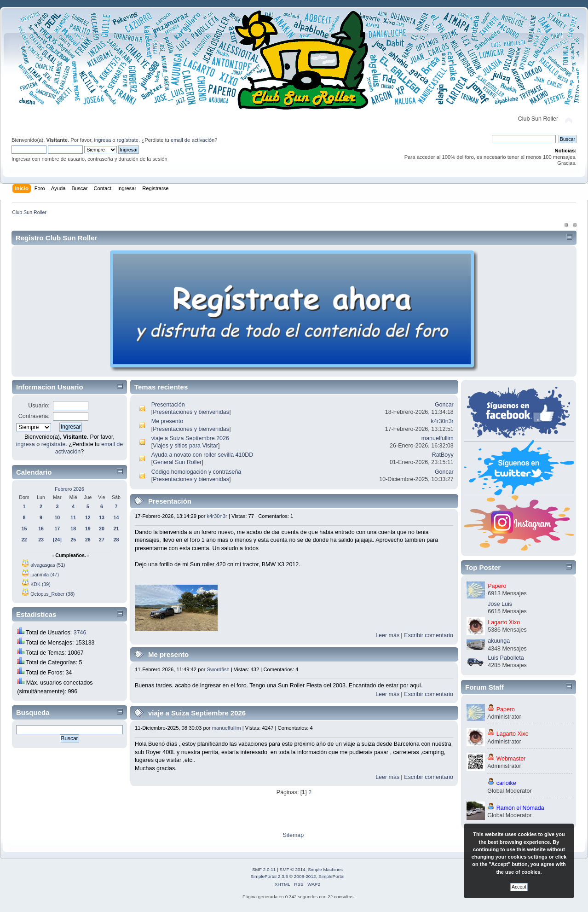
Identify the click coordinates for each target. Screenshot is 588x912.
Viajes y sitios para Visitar (185, 446)
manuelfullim (438, 438)
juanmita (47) (45, 575)
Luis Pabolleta (506, 658)
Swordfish (218, 669)
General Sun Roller (177, 462)
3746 (80, 633)
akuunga (499, 641)
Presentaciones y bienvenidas (191, 412)
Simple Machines (325, 869)
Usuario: (39, 406)
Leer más (387, 635)
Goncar (444, 405)
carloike (506, 783)
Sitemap (293, 835)
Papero (497, 586)
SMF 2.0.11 (264, 869)
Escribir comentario (429, 635)
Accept (519, 887)
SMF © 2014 (293, 869)
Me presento (167, 421)
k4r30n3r (442, 421)
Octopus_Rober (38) (52, 594)
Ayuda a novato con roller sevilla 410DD (202, 455)
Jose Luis (500, 604)
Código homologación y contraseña (196, 472)
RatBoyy (443, 455)
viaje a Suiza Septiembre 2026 (190, 438)
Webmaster (511, 759)
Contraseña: (34, 416)
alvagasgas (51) (48, 565)
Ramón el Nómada (520, 808)
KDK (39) (40, 584)
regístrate (128, 140)
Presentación (168, 405)
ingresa (102, 140)
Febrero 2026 (69, 489)
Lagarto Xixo (504, 622)
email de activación (193, 140)
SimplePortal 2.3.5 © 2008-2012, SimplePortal (297, 876)
